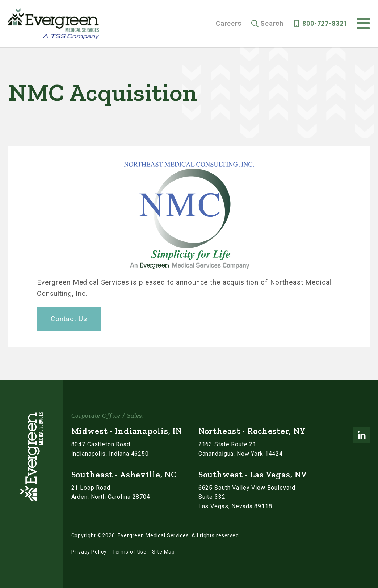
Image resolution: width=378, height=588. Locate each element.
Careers (229, 24)
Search (272, 24)
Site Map (163, 552)
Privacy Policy (89, 552)
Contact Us (69, 319)
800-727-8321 (325, 24)
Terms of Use (129, 552)
